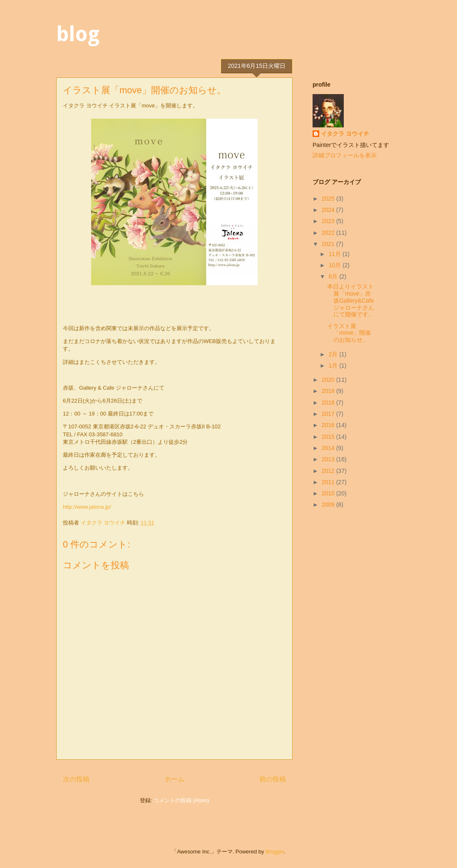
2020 (329, 380)
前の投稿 (273, 779)
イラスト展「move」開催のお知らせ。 (349, 333)
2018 (329, 403)
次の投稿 (76, 779)
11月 (335, 254)
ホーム (174, 779)
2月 (334, 354)
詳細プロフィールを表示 (345, 155)
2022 (329, 233)
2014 (329, 448)
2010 (329, 493)
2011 (329, 482)
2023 (329, 221)
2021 (329, 244)
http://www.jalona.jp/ (87, 507)
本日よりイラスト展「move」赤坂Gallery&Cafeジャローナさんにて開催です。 (351, 300)
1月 (334, 366)
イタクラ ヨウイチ (345, 134)
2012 (329, 471)
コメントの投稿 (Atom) (181, 800)
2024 (329, 210)
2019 (329, 391)
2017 (329, 414)
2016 (329, 425)
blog (78, 34)
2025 (329, 199)
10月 (335, 265)
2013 (329, 459)
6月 (334, 276)
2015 (329, 437)
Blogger (275, 852)
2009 (329, 505)
